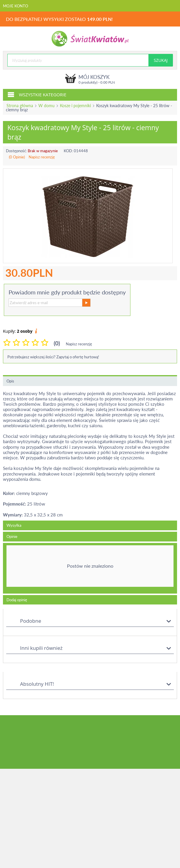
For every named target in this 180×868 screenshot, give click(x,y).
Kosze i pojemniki (75, 106)
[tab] (90, 568)
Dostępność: (16, 151)
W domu (46, 106)
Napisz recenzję (42, 157)
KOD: (68, 151)
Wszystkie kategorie (37, 94)
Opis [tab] (10, 381)
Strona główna (20, 106)
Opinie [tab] (12, 536)
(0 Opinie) (17, 157)
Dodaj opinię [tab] (17, 600)
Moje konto (15, 6)
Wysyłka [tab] (14, 525)
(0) (57, 343)
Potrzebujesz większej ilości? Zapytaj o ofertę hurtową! (53, 357)
